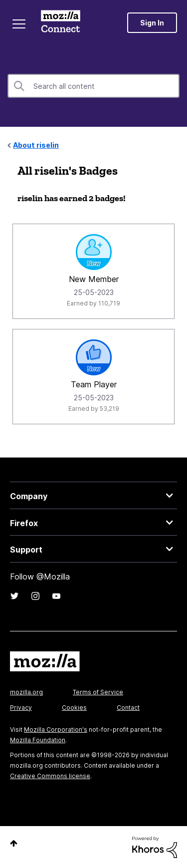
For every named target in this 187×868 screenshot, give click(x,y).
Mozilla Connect (61, 22)
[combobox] (93, 86)
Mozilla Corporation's (56, 729)
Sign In (152, 23)
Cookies (74, 708)
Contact (128, 708)
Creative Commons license (50, 776)
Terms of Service (98, 692)
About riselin (36, 145)
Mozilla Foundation (38, 740)
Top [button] (14, 843)
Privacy (21, 708)
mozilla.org (26, 692)
